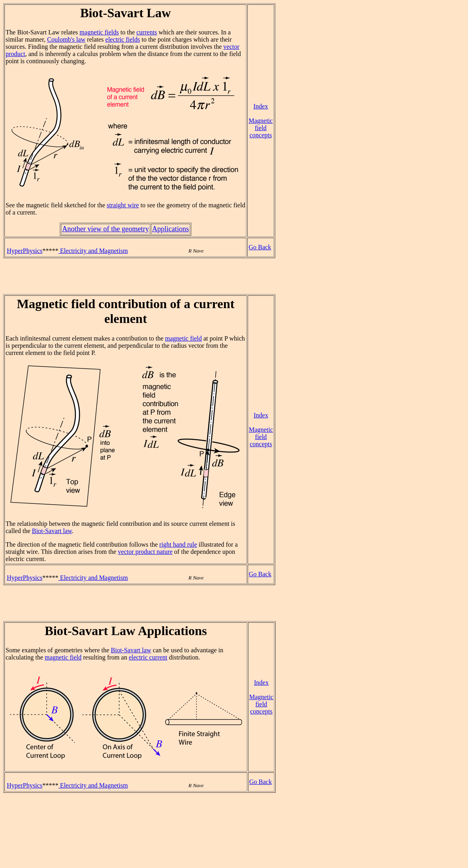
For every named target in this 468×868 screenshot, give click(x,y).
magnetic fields (99, 32)
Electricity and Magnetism (93, 251)
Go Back (260, 247)
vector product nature (145, 552)
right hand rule (178, 544)
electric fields (123, 39)
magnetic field (184, 338)
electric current (148, 657)
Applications (170, 229)
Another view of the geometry (105, 229)
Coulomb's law (66, 39)
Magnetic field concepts (260, 128)
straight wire (123, 205)
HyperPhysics (25, 251)
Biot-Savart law (52, 531)
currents (147, 32)
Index (260, 106)
